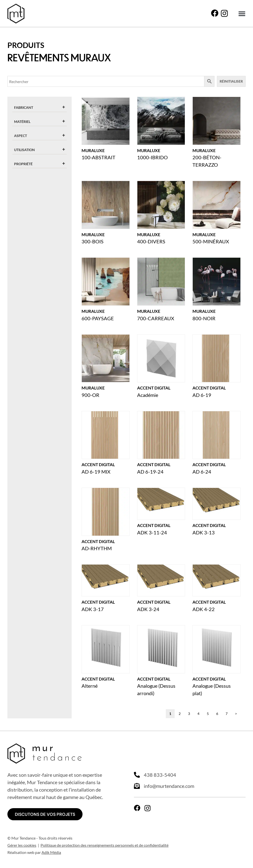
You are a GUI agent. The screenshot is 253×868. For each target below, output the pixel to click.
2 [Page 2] (180, 714)
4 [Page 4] (198, 714)
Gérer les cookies (22, 845)
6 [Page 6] (217, 714)
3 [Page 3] (189, 714)
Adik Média (51, 853)
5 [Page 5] (208, 714)
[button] (242, 14)
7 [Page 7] (227, 714)
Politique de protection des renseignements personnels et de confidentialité (105, 845)
